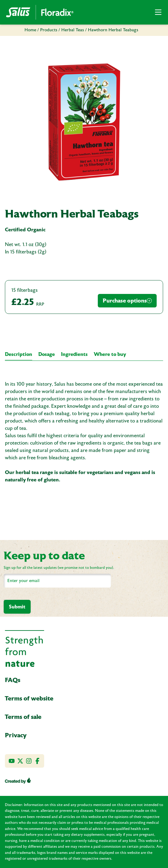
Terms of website (29, 698)
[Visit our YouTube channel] (12, 761)
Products (49, 30)
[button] (158, 12)
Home (30, 30)
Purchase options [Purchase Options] (127, 301)
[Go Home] (40, 12)
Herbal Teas (73, 30)
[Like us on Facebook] (37, 761)
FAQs (13, 680)
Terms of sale (23, 717)
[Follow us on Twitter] (20, 761)
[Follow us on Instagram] (29, 761)
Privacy (16, 735)
